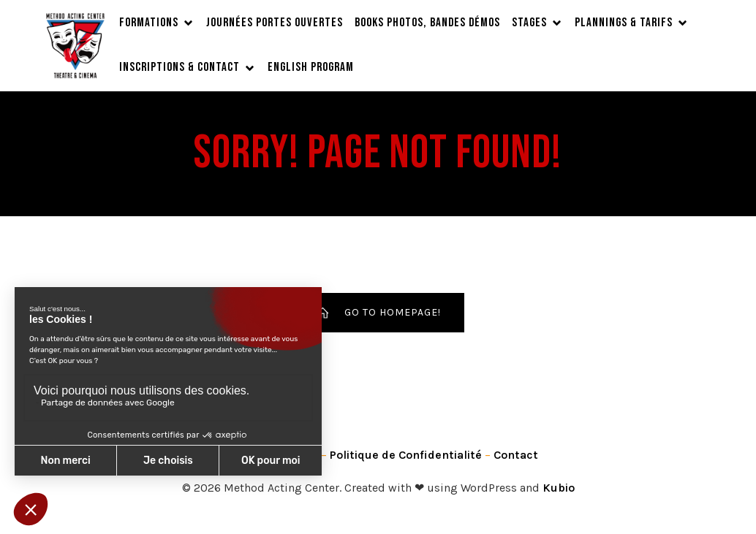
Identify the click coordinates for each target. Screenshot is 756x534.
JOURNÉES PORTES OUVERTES (275, 23)
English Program (311, 67)
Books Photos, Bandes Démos (427, 23)
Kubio (559, 488)
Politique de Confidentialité (406, 455)
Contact (516, 455)
